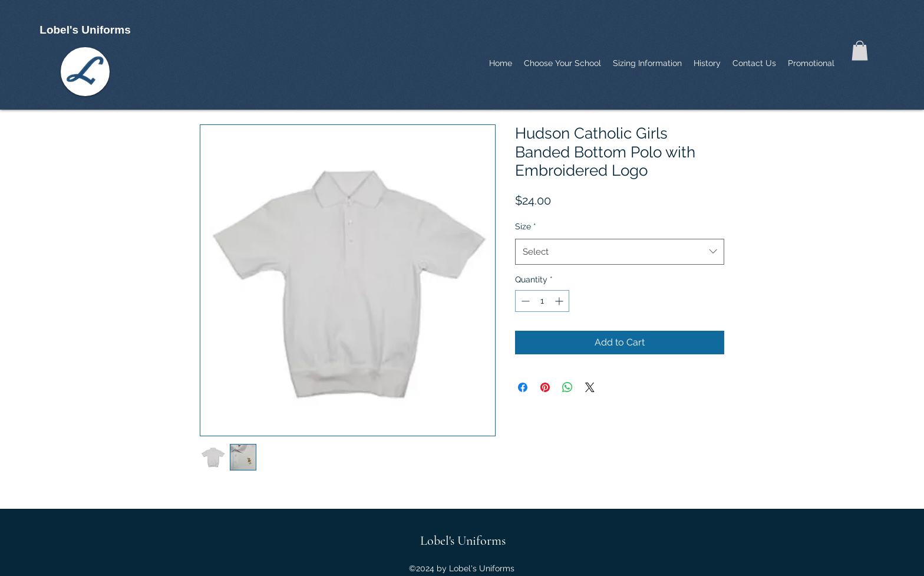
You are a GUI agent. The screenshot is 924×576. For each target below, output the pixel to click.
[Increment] (560, 301)
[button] (860, 50)
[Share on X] (590, 387)
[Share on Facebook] (523, 387)
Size (526, 226)
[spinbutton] (542, 301)
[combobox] (620, 252)
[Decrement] (524, 301)
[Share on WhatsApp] (567, 387)
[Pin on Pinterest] (545, 387)
